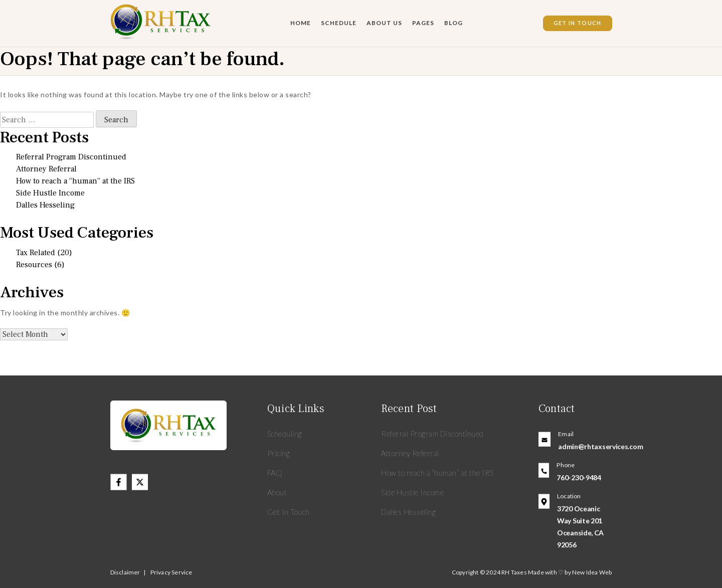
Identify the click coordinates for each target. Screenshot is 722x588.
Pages (423, 23)
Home (301, 23)
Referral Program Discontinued (71, 157)
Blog (454, 23)
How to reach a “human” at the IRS (75, 181)
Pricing (279, 453)
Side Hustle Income (50, 193)
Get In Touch (578, 23)
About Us (384, 23)
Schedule (339, 23)
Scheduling (285, 434)
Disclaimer (125, 572)
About (277, 492)
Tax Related (36, 253)
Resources (34, 265)
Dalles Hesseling (45, 205)
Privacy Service (171, 572)
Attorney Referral (46, 169)
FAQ (275, 473)
